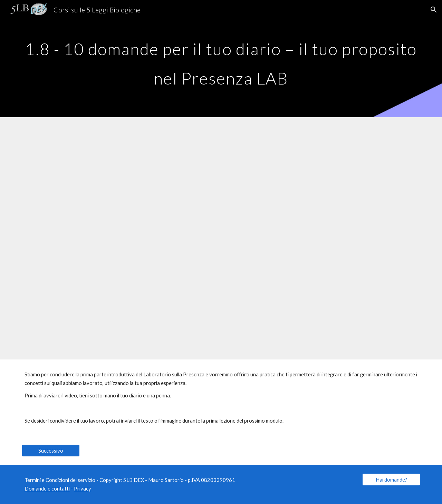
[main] (221, 59)
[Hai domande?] (391, 480)
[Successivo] (51, 451)
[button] (434, 10)
